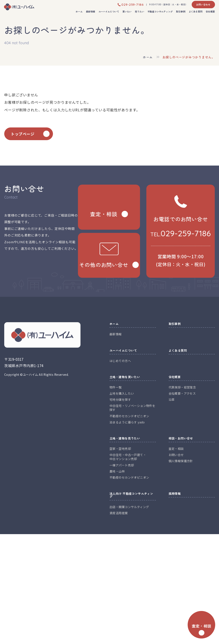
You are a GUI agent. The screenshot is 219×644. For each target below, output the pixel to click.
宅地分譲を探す (120, 399)
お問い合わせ (203, 4)
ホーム (79, 12)
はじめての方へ (120, 361)
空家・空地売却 (120, 449)
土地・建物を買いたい (125, 377)
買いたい (127, 12)
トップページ (23, 134)
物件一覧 (116, 387)
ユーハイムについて (109, 12)
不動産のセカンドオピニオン (129, 416)
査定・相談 (176, 449)
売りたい (139, 12)
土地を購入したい (122, 393)
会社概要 (210, 12)
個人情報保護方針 (181, 461)
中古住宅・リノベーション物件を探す (132, 408)
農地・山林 (117, 471)
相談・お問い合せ (181, 439)
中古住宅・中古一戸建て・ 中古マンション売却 (128, 457)
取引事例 (181, 12)
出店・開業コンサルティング (129, 507)
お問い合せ (176, 455)
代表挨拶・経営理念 (182, 387)
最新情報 (91, 12)
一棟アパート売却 (122, 465)
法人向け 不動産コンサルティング (131, 495)
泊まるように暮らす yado (127, 422)
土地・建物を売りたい (125, 439)
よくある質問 (196, 12)
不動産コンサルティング (160, 12)
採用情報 (175, 494)
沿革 (172, 399)
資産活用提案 (119, 513)
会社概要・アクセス (182, 393)
